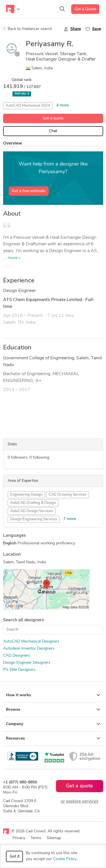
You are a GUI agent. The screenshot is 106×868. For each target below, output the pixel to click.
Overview (13, 144)
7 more (70, 519)
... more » (12, 258)
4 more (62, 105)
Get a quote (53, 118)
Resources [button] (53, 738)
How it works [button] (53, 695)
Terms (36, 838)
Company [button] (53, 724)
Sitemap (54, 838)
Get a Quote (85, 9)
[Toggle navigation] (13, 9)
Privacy (19, 838)
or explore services (80, 802)
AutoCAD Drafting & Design (33, 503)
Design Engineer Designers (27, 663)
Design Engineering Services (34, 519)
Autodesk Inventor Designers (29, 649)
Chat (53, 131)
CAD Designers (17, 656)
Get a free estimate (29, 191)
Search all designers (24, 620)
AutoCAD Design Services (32, 511)
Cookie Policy (65, 859)
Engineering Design (26, 495)
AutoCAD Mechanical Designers (31, 642)
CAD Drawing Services (68, 495)
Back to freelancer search (28, 29)
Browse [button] (53, 710)
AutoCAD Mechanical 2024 (28, 106)
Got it (15, 857)
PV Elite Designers (19, 670)
